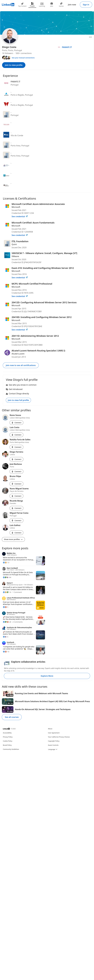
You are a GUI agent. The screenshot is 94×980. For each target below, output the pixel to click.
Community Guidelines (11, 749)
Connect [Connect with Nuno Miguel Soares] (16, 496)
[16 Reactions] (7, 592)
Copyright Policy (54, 741)
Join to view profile (14, 65)
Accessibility (7, 733)
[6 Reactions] (6, 637)
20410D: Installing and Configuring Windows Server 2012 (42, 317)
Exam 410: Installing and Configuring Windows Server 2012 (43, 268)
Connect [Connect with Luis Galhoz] (16, 533)
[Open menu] (90, 37)
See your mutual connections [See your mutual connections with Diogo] (23, 58)
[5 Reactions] (6, 607)
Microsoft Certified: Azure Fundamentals (33, 223)
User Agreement (54, 733)
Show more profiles (13, 539)
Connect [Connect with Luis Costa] (16, 435)
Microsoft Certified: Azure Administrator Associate (38, 204)
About (50, 729)
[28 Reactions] (7, 622)
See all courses (12, 717)
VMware (15, 256)
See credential (20, 216)
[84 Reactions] (7, 577)
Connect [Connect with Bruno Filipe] (16, 484)
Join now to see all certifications (21, 365)
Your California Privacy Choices (59, 737)
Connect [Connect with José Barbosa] (16, 471)
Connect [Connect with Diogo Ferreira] (16, 459)
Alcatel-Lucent (18, 354)
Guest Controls (53, 745)
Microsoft (16, 207)
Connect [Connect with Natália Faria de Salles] (16, 447)
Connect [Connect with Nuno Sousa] (16, 423)
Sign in (86, 5)
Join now (72, 5)
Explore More (47, 676)
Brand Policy (7, 745)
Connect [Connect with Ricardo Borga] (16, 508)
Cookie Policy (8, 741)
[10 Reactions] (6, 652)
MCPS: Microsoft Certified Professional (32, 284)
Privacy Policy (8, 737)
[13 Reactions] (6, 562)
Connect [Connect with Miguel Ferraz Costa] (16, 520)
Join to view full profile (18, 400)
